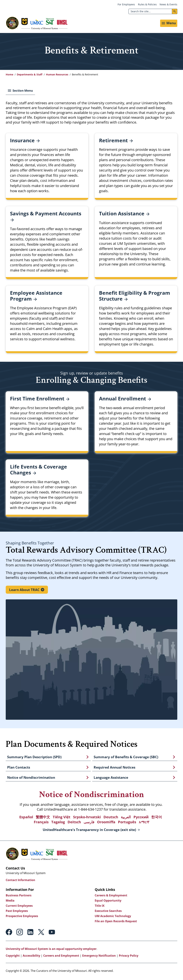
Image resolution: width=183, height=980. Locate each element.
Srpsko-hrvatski (87, 818)
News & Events (168, 4)
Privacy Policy (129, 957)
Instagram (20, 933)
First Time (40, 399)
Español (26, 818)
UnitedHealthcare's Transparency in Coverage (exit (89, 831)
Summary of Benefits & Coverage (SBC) (126, 758)
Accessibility (31, 957)
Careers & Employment (111, 897)
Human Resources (57, 75)
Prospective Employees (22, 917)
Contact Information (20, 881)
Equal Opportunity (108, 902)
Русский (141, 818)
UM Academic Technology (113, 917)
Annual (125, 399)
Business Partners (19, 897)
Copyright (13, 957)
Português (127, 823)
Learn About (24, 590)
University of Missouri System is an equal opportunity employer (51, 950)
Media (10, 902)
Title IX (100, 907)
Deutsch (111, 818)
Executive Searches (108, 912)
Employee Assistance (36, 297)
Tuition (124, 214)
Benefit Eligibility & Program (135, 297)
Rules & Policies (147, 4)
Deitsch (74, 823)
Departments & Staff (30, 75)
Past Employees (17, 912)
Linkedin (30, 933)
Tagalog (58, 823)
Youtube (52, 933)
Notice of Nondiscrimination (31, 779)
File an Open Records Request (116, 922)
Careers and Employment (61, 957)
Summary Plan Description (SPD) (34, 758)
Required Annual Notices (114, 768)
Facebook (9, 933)
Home (9, 75)
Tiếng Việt (62, 818)
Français (41, 823)
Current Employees (19, 907)
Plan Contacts (19, 768)
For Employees (126, 4)
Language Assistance (111, 779)
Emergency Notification (99, 957)
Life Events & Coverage (39, 470)
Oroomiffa (106, 823)
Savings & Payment (46, 217)
